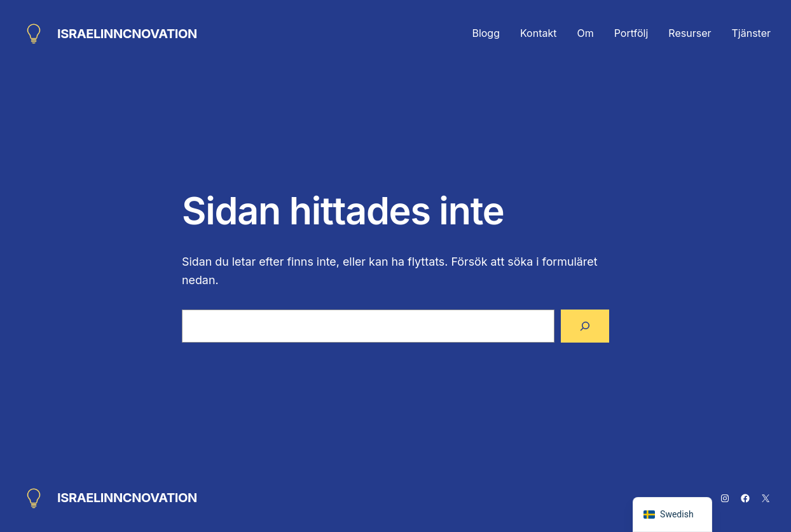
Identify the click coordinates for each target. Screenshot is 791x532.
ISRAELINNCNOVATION (127, 34)
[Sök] (585, 326)
